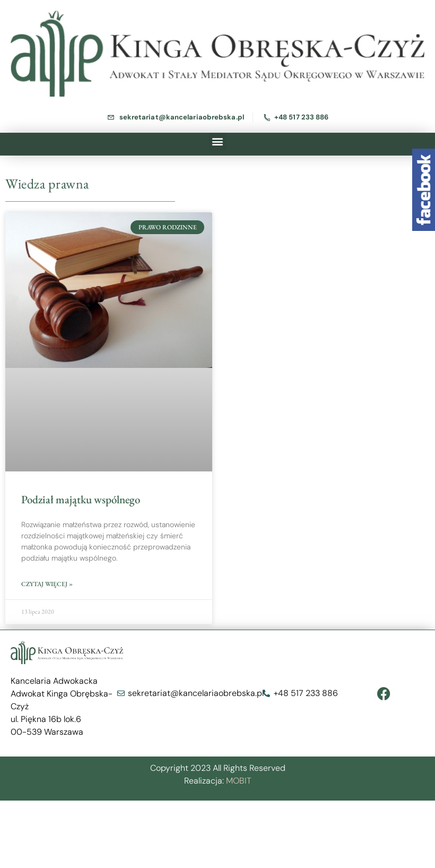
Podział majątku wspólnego (81, 499)
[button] (218, 141)
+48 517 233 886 (302, 117)
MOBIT (239, 781)
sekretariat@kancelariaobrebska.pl (182, 117)
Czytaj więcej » (47, 584)
